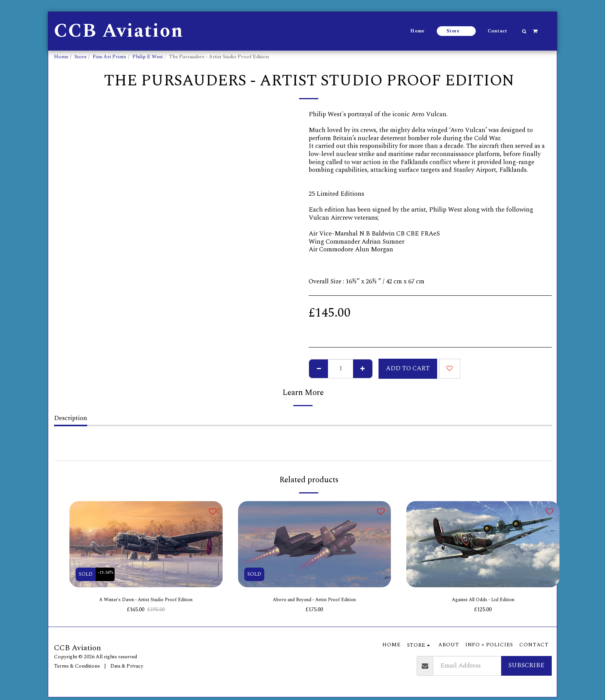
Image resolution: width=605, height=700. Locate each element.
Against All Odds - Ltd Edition (483, 601)
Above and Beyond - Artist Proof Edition (314, 601)
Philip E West (148, 57)
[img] (146, 544)
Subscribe (526, 668)
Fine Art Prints (109, 57)
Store (80, 57)
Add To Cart (408, 369)
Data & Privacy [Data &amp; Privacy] (127, 669)
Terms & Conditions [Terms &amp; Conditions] (77, 669)
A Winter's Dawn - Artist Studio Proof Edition (146, 601)
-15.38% (108, 574)
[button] (524, 31)
